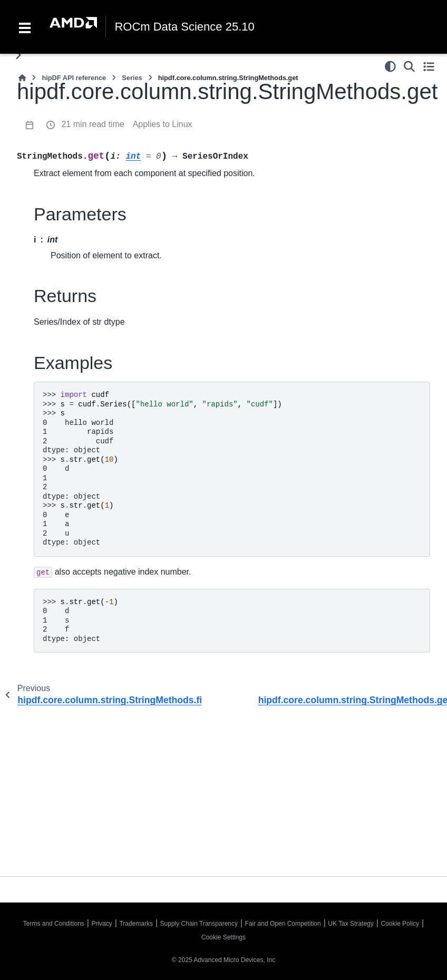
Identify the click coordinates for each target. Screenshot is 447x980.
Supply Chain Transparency (199, 924)
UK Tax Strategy (351, 924)
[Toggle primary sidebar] (18, 55)
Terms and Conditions (54, 924)
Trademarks (136, 924)
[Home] (22, 78)
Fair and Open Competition (283, 924)
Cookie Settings (224, 937)
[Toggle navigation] (25, 27)
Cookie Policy (400, 924)
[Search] (409, 66)
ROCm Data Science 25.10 (184, 27)
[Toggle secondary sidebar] (429, 66)
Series (132, 78)
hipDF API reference (74, 78)
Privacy (101, 924)
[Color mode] (390, 66)
